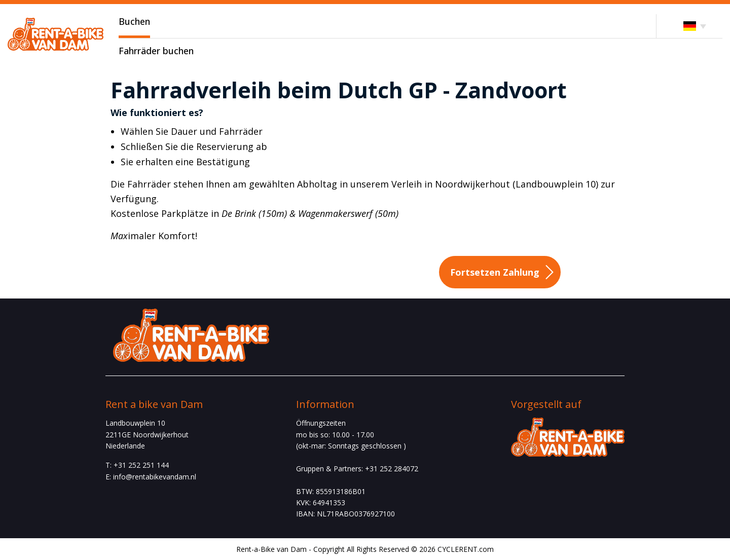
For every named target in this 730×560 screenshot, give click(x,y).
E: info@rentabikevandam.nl (151, 477)
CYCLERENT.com (466, 549)
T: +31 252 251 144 (137, 465)
